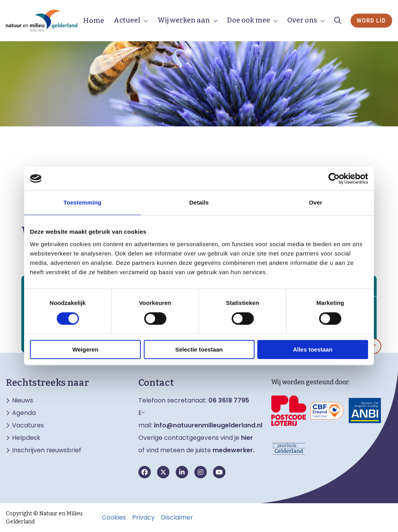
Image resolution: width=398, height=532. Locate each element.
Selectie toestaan (199, 349)
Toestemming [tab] (82, 202)
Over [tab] (316, 202)
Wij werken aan (184, 20)
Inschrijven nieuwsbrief (47, 450)
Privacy (143, 518)
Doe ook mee (249, 20)
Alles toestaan (313, 349)
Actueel (127, 20)
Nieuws (23, 401)
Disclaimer (177, 518)
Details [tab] (199, 202)
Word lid (371, 21)
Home (94, 21)
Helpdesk (26, 438)
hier (247, 438)
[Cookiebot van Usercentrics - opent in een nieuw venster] (334, 178)
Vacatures (28, 425)
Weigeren (85, 349)
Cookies (114, 518)
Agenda (24, 413)
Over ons (302, 20)
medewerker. (234, 450)
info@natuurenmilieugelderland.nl (208, 425)
